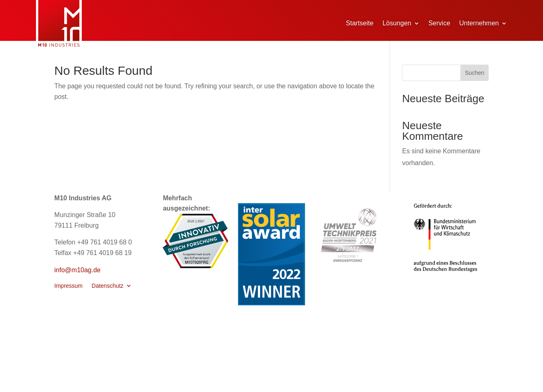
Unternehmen (479, 23)
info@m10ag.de (77, 270)
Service (439, 23)
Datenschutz (108, 286)
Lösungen (397, 23)
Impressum (68, 286)
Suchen (475, 73)
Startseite (360, 23)
